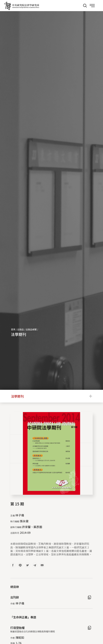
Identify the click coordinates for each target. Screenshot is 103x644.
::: (78, 5)
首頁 (13, 329)
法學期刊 (19, 334)
